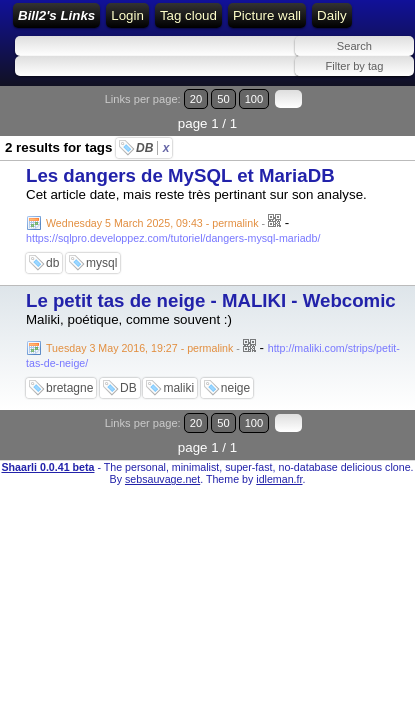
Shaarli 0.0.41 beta (47, 467)
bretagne (69, 388)
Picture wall (267, 15)
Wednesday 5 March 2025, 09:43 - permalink (152, 223)
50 (223, 99)
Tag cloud (188, 15)
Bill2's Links (56, 15)
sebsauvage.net (162, 479)
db (52, 263)
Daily (332, 15)
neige (235, 388)
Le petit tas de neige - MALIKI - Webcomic (211, 300)
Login (127, 15)
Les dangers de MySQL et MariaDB (180, 175)
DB (152, 148)
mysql (101, 263)
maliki (178, 388)
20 (196, 99)
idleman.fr (279, 479)
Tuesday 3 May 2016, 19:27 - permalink (139, 348)
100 (254, 99)
